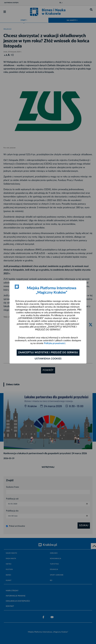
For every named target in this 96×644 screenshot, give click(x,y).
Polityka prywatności (55, 343)
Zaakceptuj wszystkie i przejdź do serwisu (48, 353)
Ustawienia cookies (48, 359)
